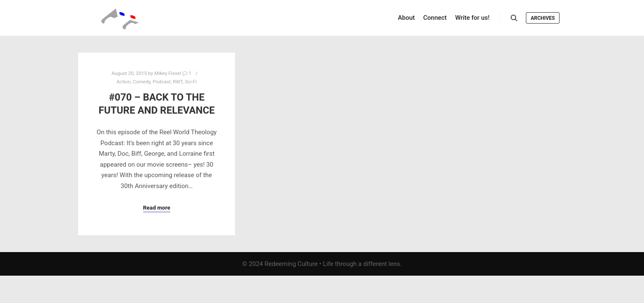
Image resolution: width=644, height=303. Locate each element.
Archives (543, 18)
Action (123, 82)
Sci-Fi (191, 82)
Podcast (162, 82)
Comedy (142, 82)
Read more (157, 208)
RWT (178, 82)
